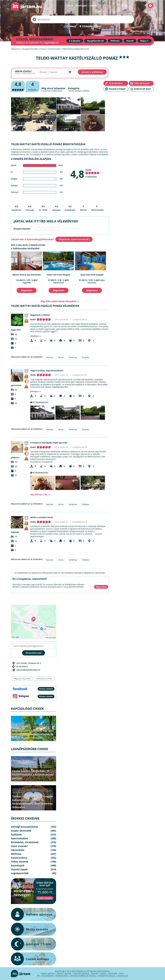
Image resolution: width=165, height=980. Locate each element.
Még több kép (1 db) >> (40, 495)
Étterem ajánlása (64, 973)
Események (18, 865)
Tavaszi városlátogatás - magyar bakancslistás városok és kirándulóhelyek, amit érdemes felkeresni (33, 802)
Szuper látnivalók (19, 767)
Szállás (103, 973)
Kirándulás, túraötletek (25, 842)
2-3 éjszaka (75, 41)
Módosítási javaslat (44, 679)
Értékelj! (71, 26)
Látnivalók (113, 973)
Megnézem (27, 290)
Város (122, 973)
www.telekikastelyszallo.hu (28, 670)
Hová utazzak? (45, 727)
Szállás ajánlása (48, 973)
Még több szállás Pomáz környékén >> (60, 301)
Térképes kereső (92, 26)
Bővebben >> (36, 336)
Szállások (34, 727)
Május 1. (145, 41)
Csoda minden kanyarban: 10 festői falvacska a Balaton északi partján (33, 775)
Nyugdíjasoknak (95, 41)
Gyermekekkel (19, 838)
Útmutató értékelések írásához (83, 976)
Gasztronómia (19, 858)
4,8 (77, 174)
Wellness (115, 41)
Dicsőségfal (81, 6)
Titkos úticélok (20, 862)
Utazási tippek (32, 767)
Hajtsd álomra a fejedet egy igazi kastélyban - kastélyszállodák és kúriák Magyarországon (33, 734)
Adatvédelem (48, 976)
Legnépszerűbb (46, 767)
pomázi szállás (51, 91)
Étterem (95, 973)
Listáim (93, 6)
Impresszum (123, 976)
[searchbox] (82, 19)
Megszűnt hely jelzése (22, 679)
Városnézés (18, 850)
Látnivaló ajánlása (81, 973)
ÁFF (38, 976)
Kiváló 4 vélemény (92, 173)
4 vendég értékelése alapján (31, 159)
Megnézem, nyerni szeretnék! (74, 239)
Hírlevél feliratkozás (107, 976)
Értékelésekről (62, 976)
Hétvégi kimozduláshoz (40, 765)
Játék (71, 6)
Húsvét (130, 41)
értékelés (32, 86)
